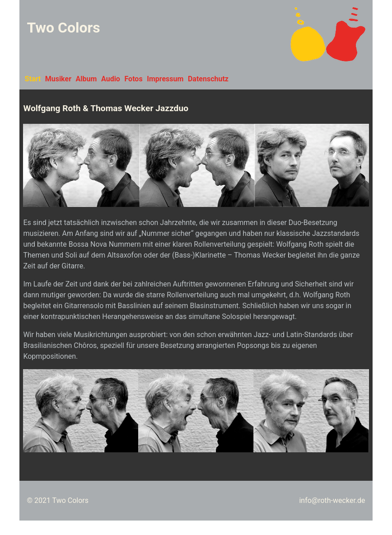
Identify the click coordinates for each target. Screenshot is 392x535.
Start (33, 79)
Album (86, 79)
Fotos (134, 79)
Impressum (165, 79)
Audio (111, 79)
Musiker (58, 79)
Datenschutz (208, 79)
